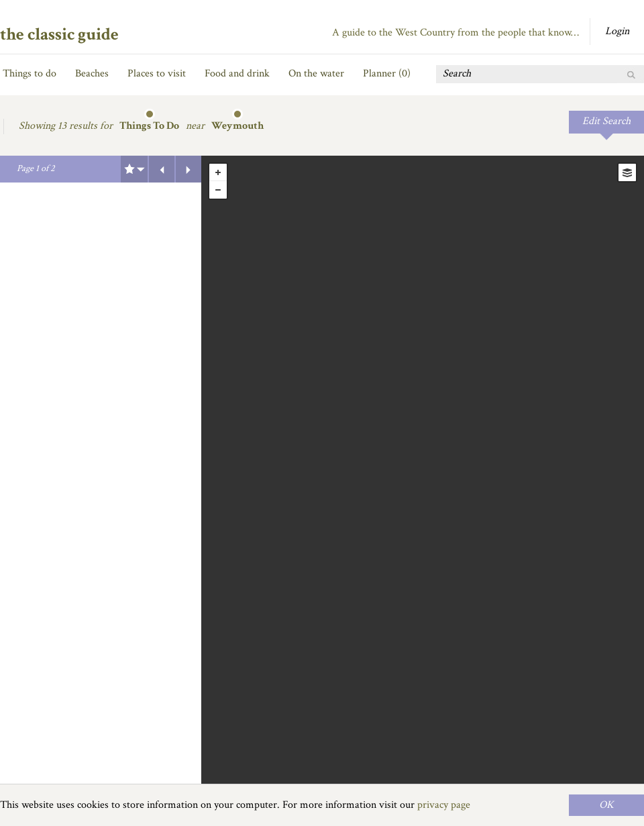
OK (606, 805)
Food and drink (237, 73)
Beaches (92, 73)
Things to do (30, 73)
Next (189, 169)
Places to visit (157, 73)
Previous (162, 169)
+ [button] (218, 172)
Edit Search (606, 121)
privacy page (444, 805)
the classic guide (59, 34)
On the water (316, 73)
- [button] (218, 190)
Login (617, 31)
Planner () (387, 73)
